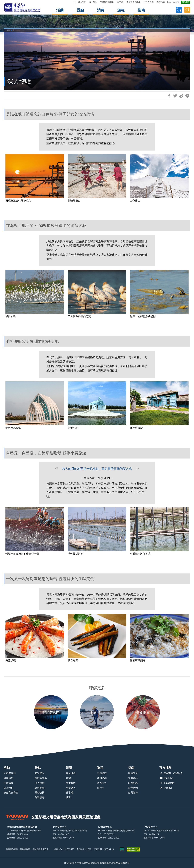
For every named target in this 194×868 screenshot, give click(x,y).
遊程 (121, 10)
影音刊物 (133, 788)
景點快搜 (40, 793)
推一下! (175, 96)
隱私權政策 (25, 849)
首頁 (8, 30)
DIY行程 (101, 783)
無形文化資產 (11, 793)
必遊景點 (40, 773)
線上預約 (93, 2)
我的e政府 (122, 849)
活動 (60, 10)
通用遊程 (102, 778)
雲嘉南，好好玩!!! (171, 773)
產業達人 (71, 788)
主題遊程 (102, 773)
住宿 (68, 778)
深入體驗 (40, 783)
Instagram (167, 783)
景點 (80, 10)
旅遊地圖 (40, 788)
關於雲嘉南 (41, 778)
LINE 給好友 (187, 96)
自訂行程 (179, 10)
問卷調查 (186, 2)
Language (173, 2)
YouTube (166, 778)
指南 (141, 10)
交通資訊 (133, 778)
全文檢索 (187, 10)
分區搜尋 (40, 797)
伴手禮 (70, 793)
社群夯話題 (10, 773)
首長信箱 (161, 2)
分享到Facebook (169, 96)
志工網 (120, 2)
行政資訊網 (149, 2)
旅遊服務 (133, 783)
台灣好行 (133, 793)
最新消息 (8, 778)
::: (75, 2)
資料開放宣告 (12, 849)
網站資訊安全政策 (40, 849)
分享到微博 (181, 96)
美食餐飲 (71, 783)
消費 (101, 10)
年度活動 (8, 783)
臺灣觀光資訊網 (133, 2)
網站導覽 (82, 2)
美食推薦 (71, 773)
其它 (68, 797)
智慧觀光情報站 (107, 2)
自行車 (101, 788)
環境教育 (133, 773)
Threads (166, 788)
